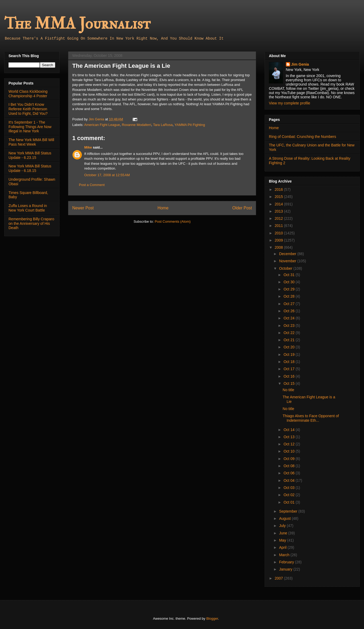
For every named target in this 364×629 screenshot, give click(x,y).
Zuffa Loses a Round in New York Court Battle (28, 208)
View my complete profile (289, 103)
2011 (279, 226)
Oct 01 (289, 502)
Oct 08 (289, 466)
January (286, 569)
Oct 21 (289, 340)
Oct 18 (289, 362)
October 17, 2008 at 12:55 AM (107, 175)
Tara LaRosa (163, 125)
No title (289, 390)
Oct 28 (289, 296)
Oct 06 (289, 473)
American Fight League (102, 125)
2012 (279, 218)
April (283, 547)
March (285, 555)
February (287, 562)
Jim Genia (300, 64)
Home (163, 208)
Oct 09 (289, 459)
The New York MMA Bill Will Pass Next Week (31, 142)
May (283, 540)
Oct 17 (289, 369)
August (285, 518)
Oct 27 (289, 304)
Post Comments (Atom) (173, 221)
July (283, 526)
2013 (279, 211)
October (286, 268)
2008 (279, 247)
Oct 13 (289, 437)
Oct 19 (289, 354)
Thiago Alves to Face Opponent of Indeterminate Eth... (311, 418)
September (289, 511)
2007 (279, 578)
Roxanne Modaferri (136, 125)
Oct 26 (289, 311)
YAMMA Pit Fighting (190, 125)
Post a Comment (92, 185)
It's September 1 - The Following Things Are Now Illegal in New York (30, 127)
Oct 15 (289, 383)
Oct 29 (289, 289)
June (283, 533)
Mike (88, 147)
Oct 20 (289, 347)
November (288, 261)
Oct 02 (289, 495)
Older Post (242, 208)
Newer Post (83, 208)
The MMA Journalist (77, 24)
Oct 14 (289, 430)
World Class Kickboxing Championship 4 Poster (28, 94)
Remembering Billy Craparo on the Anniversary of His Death (31, 223)
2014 (279, 204)
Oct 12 (289, 444)
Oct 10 (289, 451)
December (288, 254)
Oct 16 (289, 376)
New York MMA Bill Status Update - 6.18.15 (30, 168)
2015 (279, 197)
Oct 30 (289, 282)
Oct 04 (289, 480)
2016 (279, 189)
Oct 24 (289, 318)
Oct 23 (289, 326)
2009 (279, 240)
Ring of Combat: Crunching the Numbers (302, 137)
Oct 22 (289, 333)
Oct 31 (289, 275)
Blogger (212, 619)
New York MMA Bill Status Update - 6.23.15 (30, 155)
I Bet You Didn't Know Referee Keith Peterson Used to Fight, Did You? (28, 109)
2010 (279, 233)
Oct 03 (289, 488)
